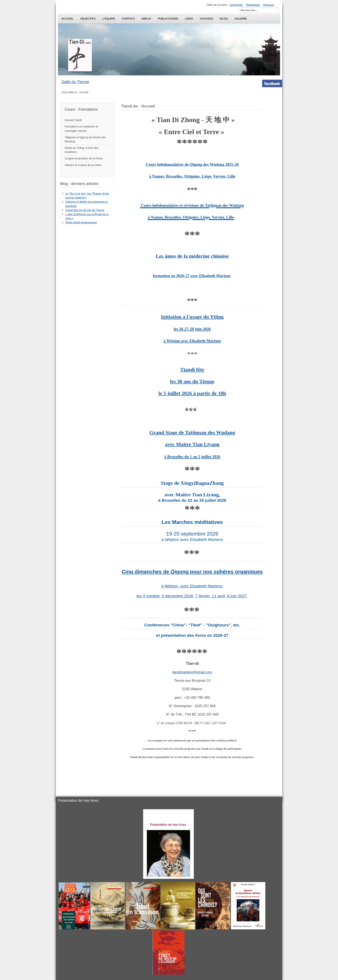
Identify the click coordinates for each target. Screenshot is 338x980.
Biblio (146, 19)
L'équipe (109, 19)
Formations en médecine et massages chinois (81, 129)
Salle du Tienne (75, 82)
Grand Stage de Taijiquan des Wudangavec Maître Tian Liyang (192, 444)
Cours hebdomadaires (165, 164)
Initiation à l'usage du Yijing (192, 329)
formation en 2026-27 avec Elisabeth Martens (192, 276)
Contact (128, 19)
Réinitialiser (253, 5)
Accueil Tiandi (73, 120)
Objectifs (88, 19)
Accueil (67, 19)
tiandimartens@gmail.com (192, 672)
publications (168, 19)
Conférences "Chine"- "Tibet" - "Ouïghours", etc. (192, 625)
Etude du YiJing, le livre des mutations (82, 150)
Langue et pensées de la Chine (84, 158)
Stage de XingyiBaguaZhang (192, 483)
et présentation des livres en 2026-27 (192, 635)
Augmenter (236, 5)
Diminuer (269, 5)
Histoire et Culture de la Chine (83, 165)
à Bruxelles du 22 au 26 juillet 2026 (192, 500)
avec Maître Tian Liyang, (192, 495)
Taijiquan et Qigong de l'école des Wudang (85, 139)
